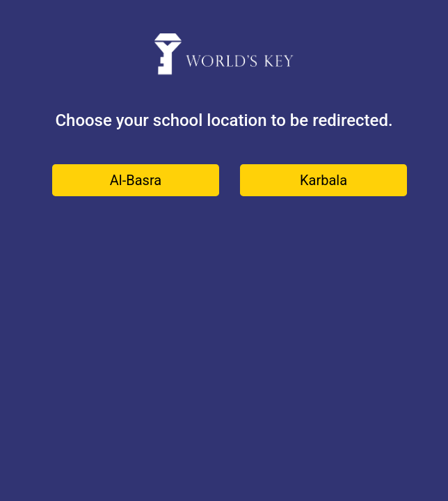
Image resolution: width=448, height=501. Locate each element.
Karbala (323, 180)
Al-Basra (136, 180)
